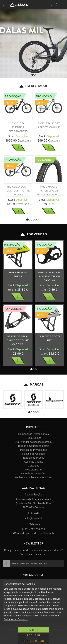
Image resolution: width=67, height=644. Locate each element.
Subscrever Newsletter (25, 564)
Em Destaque (33, 86)
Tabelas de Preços (34, 458)
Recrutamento (33, 470)
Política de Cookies (33, 454)
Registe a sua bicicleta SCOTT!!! (33, 477)
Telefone (33, 524)
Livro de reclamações (33, 474)
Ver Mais (18, 147)
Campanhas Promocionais (33, 434)
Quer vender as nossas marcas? (33, 442)
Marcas (33, 385)
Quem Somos (33, 438)
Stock (11, 136)
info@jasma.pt (33, 518)
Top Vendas (33, 234)
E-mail (34, 513)
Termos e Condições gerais (33, 446)
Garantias (33, 466)
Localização (33, 495)
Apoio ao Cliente (33, 462)
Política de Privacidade (33, 450)
